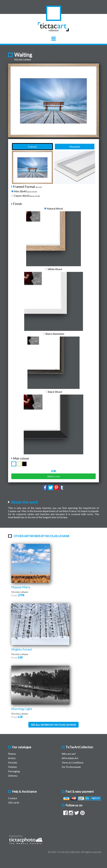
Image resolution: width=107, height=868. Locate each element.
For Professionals (71, 767)
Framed (32, 147)
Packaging (14, 771)
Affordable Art (70, 758)
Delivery (13, 776)
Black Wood (54, 392)
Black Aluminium (54, 334)
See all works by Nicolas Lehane (53, 725)
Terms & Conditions (73, 762)
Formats (13, 762)
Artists (12, 758)
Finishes (13, 767)
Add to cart (54, 476)
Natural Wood (53, 208)
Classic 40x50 (26, 196)
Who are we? (69, 754)
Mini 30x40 (24, 191)
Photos (12, 754)
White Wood (54, 269)
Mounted (75, 147)
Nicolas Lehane (23, 59)
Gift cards (14, 802)
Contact (13, 798)
